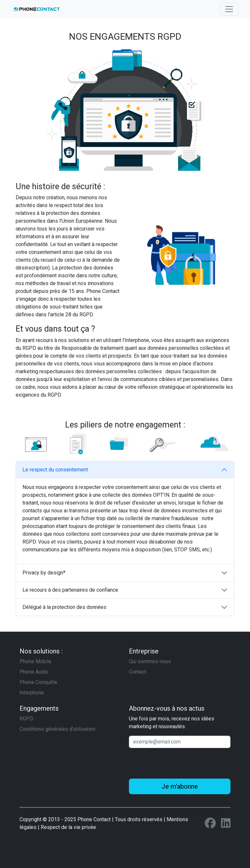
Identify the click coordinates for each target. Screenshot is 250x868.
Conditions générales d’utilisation (57, 729)
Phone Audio (34, 672)
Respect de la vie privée (68, 827)
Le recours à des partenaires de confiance (70, 590)
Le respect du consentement (55, 470)
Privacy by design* (44, 573)
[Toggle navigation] (229, 9)
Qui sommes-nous (150, 661)
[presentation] (178, 763)
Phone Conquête (38, 682)
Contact (138, 672)
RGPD (26, 719)
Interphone (32, 693)
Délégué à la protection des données (64, 607)
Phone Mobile (35, 661)
